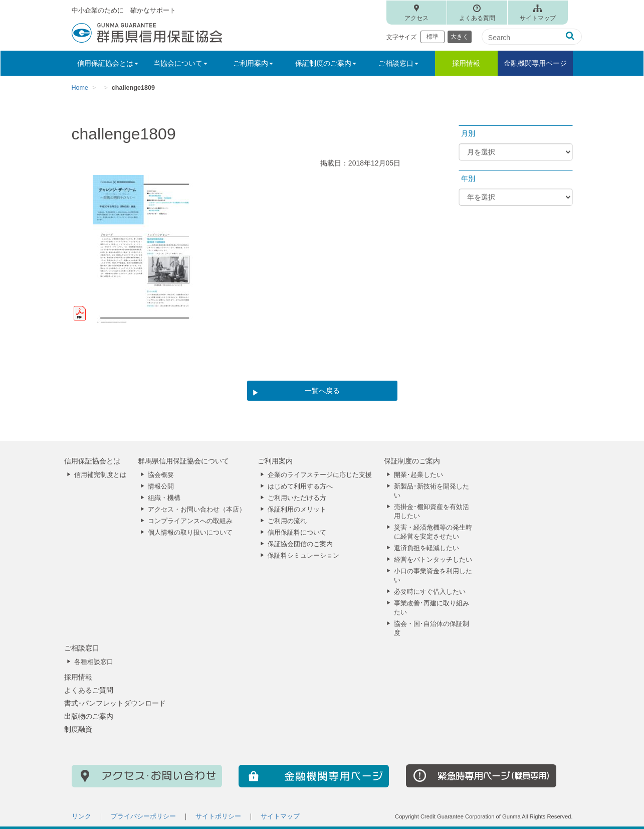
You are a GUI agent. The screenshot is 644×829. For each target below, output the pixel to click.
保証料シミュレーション (303, 556)
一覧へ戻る (322, 391)
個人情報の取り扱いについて (190, 533)
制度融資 (78, 729)
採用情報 (466, 63)
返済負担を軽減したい (426, 548)
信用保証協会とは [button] (108, 63)
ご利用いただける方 (297, 498)
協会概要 (161, 475)
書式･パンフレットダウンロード (115, 703)
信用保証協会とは (92, 461)
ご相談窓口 (82, 648)
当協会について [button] (180, 63)
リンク (81, 816)
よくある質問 (477, 18)
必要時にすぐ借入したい (430, 592)
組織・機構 (164, 498)
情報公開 (161, 486)
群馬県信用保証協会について (183, 461)
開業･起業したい (418, 475)
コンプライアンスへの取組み (190, 521)
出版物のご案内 (89, 716)
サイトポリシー (218, 816)
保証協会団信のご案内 (300, 544)
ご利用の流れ (287, 521)
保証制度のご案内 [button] (326, 63)
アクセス (416, 18)
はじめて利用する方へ (300, 486)
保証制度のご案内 (412, 461)
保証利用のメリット (297, 510)
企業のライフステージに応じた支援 (320, 475)
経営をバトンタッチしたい (433, 560)
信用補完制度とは (100, 475)
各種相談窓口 (94, 662)
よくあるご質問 (89, 690)
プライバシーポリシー (143, 816)
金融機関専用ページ (535, 63)
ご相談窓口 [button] (398, 63)
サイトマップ (538, 18)
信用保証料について (297, 533)
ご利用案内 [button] (253, 63)
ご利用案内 (275, 461)
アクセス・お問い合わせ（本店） (197, 510)
